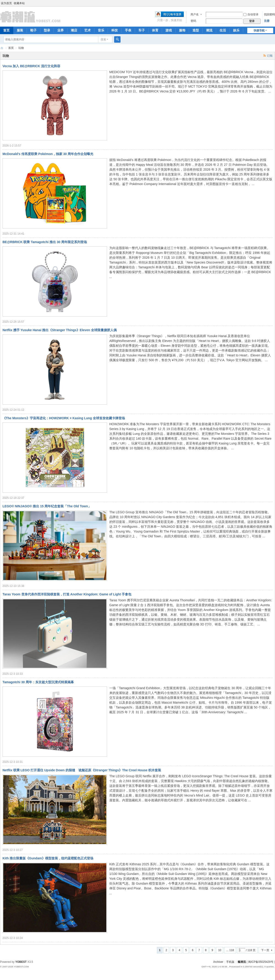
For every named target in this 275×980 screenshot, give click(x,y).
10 (220, 950)
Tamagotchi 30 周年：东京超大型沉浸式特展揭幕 (38, 682)
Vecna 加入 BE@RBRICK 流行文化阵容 (31, 66)
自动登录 (251, 14)
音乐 (101, 30)
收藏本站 (19, 3)
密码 (193, 21)
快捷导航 (259, 31)
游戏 (169, 30)
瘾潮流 (2, 48)
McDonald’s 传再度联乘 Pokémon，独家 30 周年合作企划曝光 (48, 154)
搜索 (103, 39)
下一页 (265, 950)
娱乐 (236, 30)
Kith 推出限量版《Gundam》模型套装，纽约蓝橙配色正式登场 (48, 858)
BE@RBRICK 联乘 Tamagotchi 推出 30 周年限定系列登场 (45, 242)
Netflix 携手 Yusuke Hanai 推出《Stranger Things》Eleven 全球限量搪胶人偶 (60, 330)
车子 (142, 30)
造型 (196, 30)
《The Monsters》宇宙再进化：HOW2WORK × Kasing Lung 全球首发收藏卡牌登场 (64, 418)
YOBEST (21, 962)
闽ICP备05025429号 (261, 962)
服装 (20, 30)
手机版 (230, 962)
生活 (223, 30)
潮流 (209, 30)
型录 (47, 30)
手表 (128, 30)
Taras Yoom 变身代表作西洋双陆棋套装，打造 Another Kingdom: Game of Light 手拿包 (67, 594)
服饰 (182, 30)
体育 (155, 30)
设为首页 (6, 3)
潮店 (74, 30)
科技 (115, 30)
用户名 (195, 14)
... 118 (230, 950)
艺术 (88, 30)
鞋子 (33, 30)
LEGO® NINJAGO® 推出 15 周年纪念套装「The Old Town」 (47, 506)
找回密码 (269, 14)
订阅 (270, 56)
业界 (60, 30)
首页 (11, 48)
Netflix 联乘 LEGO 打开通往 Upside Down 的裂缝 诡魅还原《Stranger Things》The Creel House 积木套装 (82, 770)
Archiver (218, 962)
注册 (267, 21)
